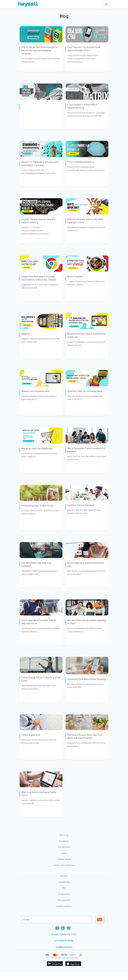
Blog (64, 862)
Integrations (64, 903)
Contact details (64, 868)
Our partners (64, 856)
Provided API (64, 909)
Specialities (64, 891)
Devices (64, 885)
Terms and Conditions (64, 874)
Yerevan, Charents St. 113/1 (64, 943)
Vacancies (64, 850)
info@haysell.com (64, 956)
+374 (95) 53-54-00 (64, 950)
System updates (64, 915)
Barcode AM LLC (65, 967)
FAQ (64, 897)
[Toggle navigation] (106, 4)
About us (64, 844)
